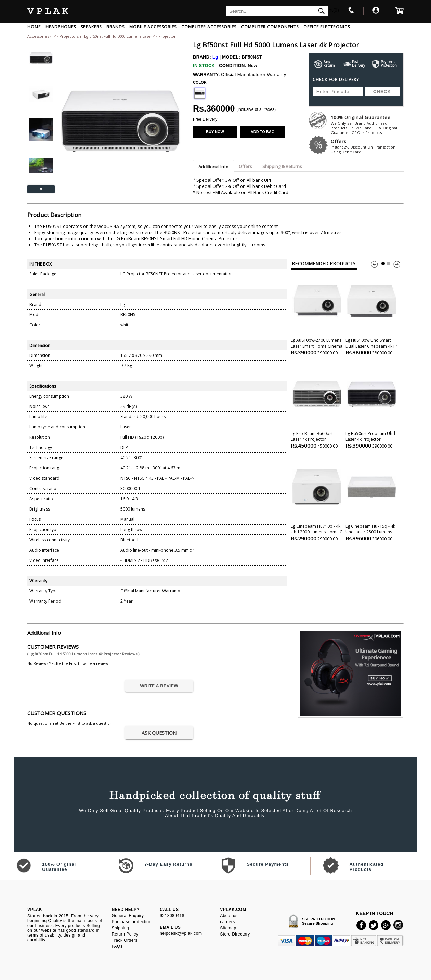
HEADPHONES (61, 27)
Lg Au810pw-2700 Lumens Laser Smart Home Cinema (317, 313)
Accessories (38, 36)
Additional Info (213, 167)
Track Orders (125, 940)
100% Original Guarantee (367, 125)
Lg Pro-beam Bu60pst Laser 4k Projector (317, 406)
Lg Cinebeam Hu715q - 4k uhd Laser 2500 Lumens (372, 499)
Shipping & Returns (282, 166)
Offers (367, 146)
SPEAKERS (91, 27)
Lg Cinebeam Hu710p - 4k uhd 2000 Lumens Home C (317, 499)
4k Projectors (67, 36)
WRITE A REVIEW (159, 686)
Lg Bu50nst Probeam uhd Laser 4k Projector (372, 406)
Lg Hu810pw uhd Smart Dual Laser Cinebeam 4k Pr (372, 313)
